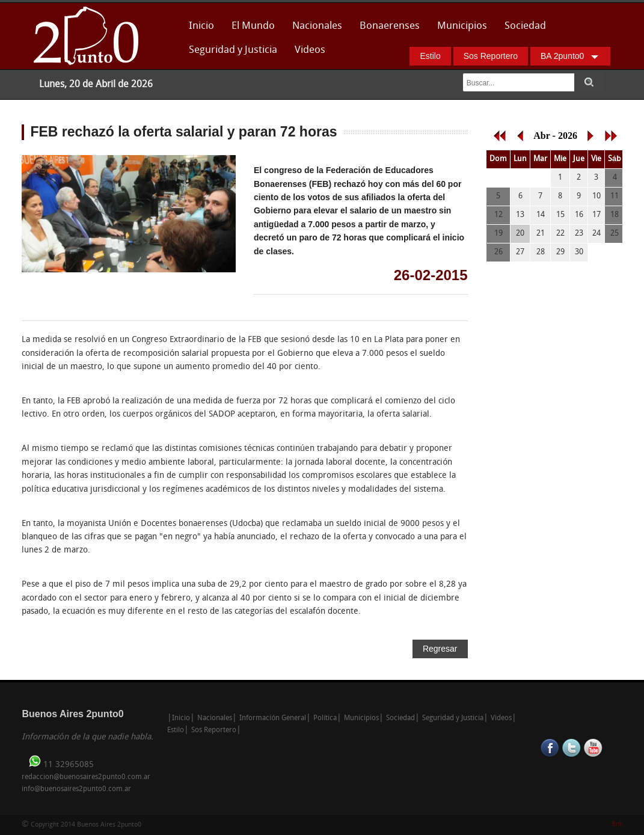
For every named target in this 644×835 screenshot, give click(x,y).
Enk (617, 824)
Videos (310, 50)
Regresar (440, 649)
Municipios (462, 26)
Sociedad (525, 26)
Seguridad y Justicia (233, 50)
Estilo (430, 56)
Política (325, 718)
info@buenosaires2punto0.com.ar (76, 789)
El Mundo (253, 26)
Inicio (201, 26)
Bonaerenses (386, 30)
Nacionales (317, 26)
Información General (273, 718)
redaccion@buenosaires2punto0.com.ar (86, 777)
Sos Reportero (491, 56)
